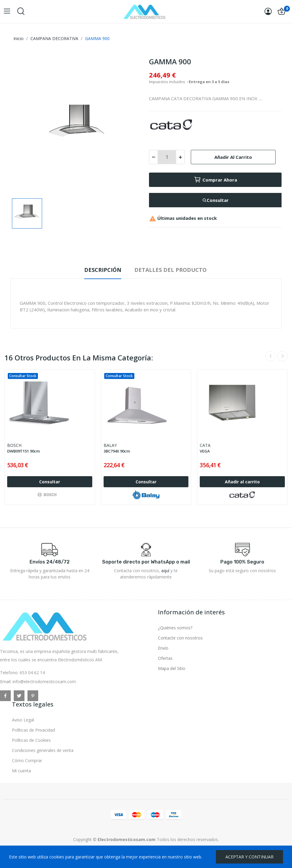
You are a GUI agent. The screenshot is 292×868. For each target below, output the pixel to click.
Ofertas (165, 658)
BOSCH (14, 445)
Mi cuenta (21, 771)
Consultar (215, 200)
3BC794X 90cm (117, 451)
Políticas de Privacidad (33, 730)
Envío (163, 648)
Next (282, 356)
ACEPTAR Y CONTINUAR (249, 857)
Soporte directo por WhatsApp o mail (146, 562)
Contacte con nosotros (180, 638)
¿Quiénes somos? (175, 628)
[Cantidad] (167, 157)
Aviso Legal (23, 720)
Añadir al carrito (233, 157)
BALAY (110, 445)
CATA (205, 445)
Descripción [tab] (103, 270)
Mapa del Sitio (172, 668)
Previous (271, 356)
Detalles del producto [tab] (170, 270)
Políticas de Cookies (31, 740)
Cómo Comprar (27, 760)
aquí (165, 571)
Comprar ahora (215, 180)
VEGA (205, 451)
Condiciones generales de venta (43, 750)
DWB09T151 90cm (23, 451)
